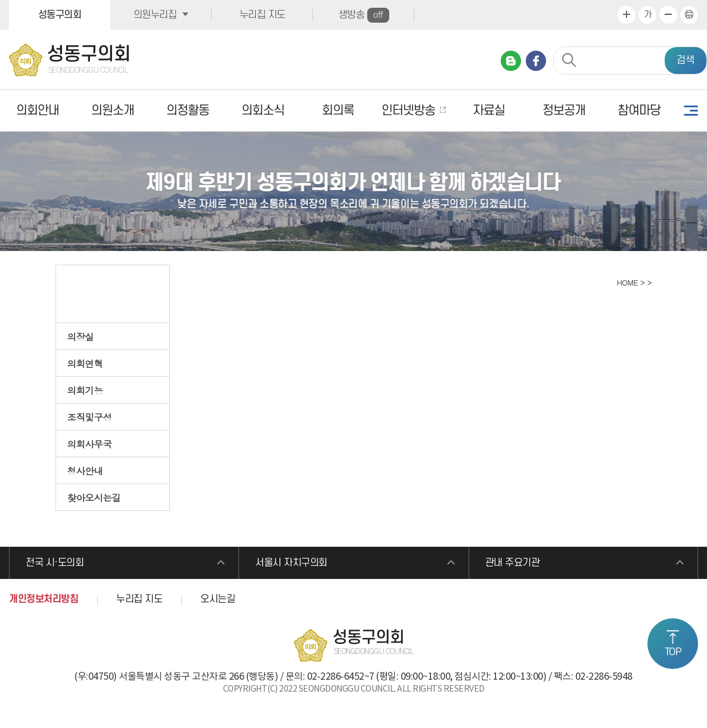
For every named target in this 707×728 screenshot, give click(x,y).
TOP (673, 652)
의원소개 (113, 111)
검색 (686, 60)
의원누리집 (155, 15)
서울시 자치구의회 (291, 563)
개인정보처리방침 (44, 599)
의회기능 (85, 390)
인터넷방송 (408, 111)
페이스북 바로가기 (536, 61)
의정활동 (188, 111)
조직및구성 (90, 417)
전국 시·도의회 (55, 563)
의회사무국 (90, 444)
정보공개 (564, 111)
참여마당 (639, 111)
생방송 (364, 15)
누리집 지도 (263, 15)
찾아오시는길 (94, 497)
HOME (626, 282)
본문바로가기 (0, 0)
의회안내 (38, 111)
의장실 (81, 336)
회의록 (338, 111)
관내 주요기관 (513, 563)
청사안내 (85, 470)
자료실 (489, 111)
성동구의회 (60, 15)
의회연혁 (85, 363)
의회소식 (263, 111)
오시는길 (218, 599)
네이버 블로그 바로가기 (511, 61)
